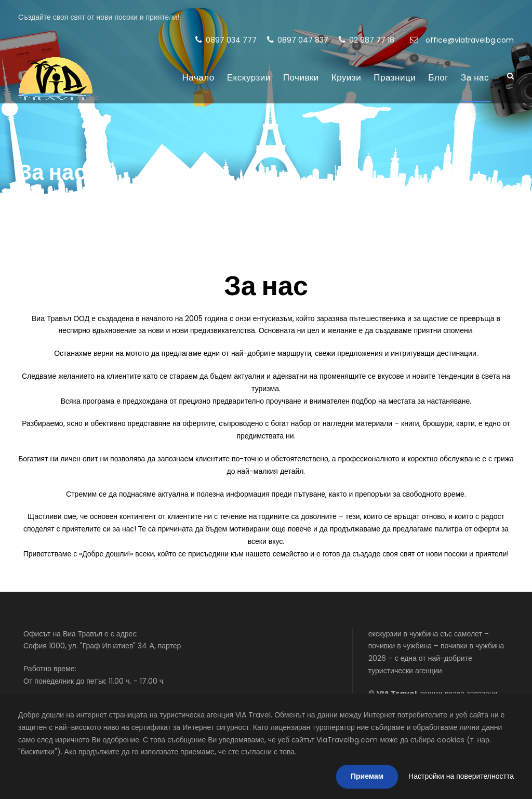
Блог (438, 77)
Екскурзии (249, 77)
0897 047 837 (298, 40)
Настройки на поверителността (461, 776)
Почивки (301, 77)
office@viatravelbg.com (462, 40)
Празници (395, 77)
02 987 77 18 (367, 40)
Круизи (346, 77)
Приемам (367, 776)
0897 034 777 (226, 40)
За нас (475, 77)
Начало (198, 77)
